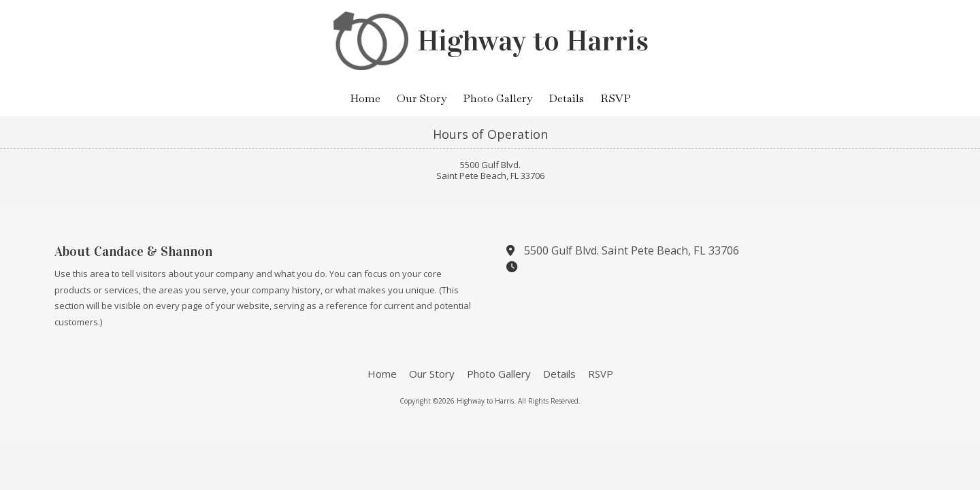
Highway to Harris (533, 41)
